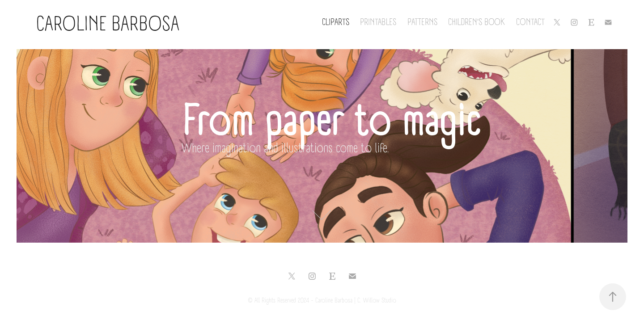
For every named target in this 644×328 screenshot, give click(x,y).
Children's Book (477, 22)
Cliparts (336, 22)
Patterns (422, 22)
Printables (378, 22)
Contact (530, 22)
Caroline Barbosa (98, 24)
